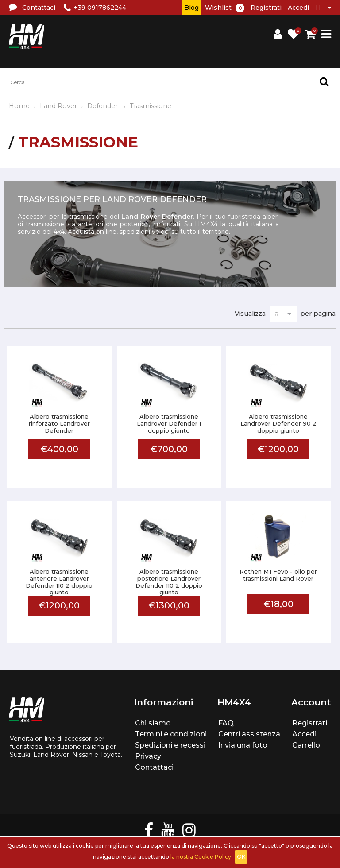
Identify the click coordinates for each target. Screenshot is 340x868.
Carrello (306, 745)
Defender (103, 106)
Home (19, 106)
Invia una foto (243, 745)
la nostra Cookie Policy (201, 857)
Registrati (266, 8)
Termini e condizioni (171, 734)
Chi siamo (153, 723)
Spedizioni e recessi (170, 745)
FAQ (226, 723)
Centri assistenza (249, 734)
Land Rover (58, 106)
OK (241, 857)
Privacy (148, 756)
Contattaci (154, 767)
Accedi (298, 8)
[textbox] (170, 82)
